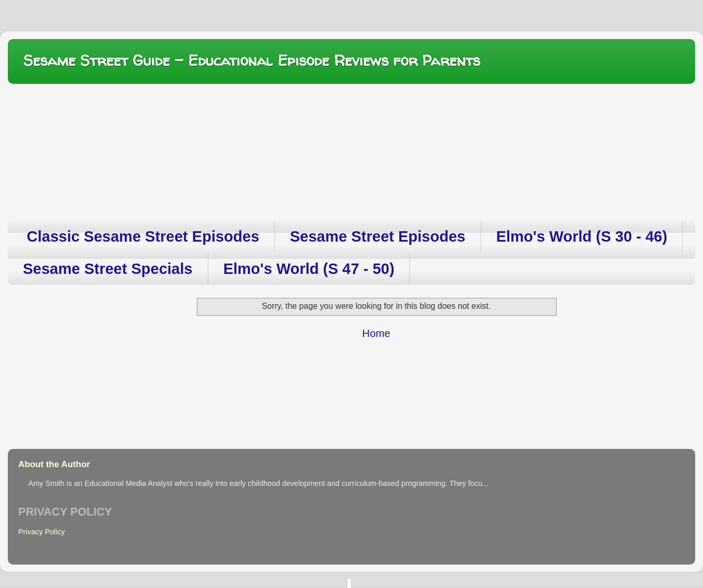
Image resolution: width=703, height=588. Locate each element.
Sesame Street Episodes (378, 236)
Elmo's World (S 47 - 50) (309, 269)
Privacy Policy (42, 532)
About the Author (54, 464)
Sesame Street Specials (108, 269)
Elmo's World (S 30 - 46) (582, 236)
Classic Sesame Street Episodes (143, 236)
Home (376, 333)
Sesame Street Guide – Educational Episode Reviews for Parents (252, 60)
